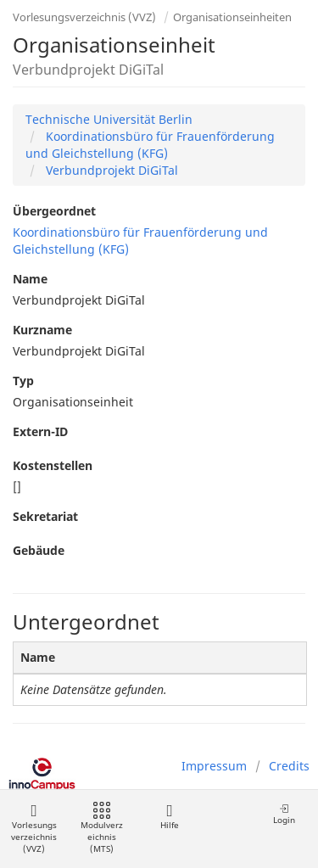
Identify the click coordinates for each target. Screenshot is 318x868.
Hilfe (169, 817)
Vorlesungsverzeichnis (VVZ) (84, 17)
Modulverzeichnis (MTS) (102, 829)
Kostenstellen (53, 465)
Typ (23, 381)
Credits (289, 766)
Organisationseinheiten (232, 17)
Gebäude (39, 550)
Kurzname (42, 330)
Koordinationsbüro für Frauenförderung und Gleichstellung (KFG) (150, 145)
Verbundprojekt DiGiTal (110, 170)
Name (30, 279)
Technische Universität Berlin (109, 119)
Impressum (214, 766)
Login (284, 814)
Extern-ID (40, 431)
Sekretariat (45, 516)
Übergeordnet (54, 211)
